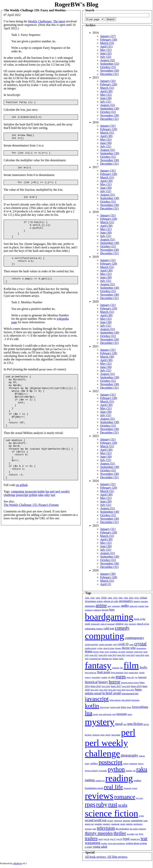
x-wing (88, 847)
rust (53, 524)
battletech (97, 610)
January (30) (108, 574)
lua (47, 521)
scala (123, 805)
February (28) (109, 84)
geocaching (96, 677)
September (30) (110, 108)
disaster (118, 648)
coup (115, 644)
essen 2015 (138, 652)
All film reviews (117, 857)
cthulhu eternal (91, 648)
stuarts (123, 824)
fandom (115, 659)
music (130, 714)
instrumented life (130, 693)
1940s (98, 598)
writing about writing (136, 843)
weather (104, 843)
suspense (88, 829)
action (100, 601)
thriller (120, 833)
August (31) (108, 150)
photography (130, 755)
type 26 (106, 839)
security (110, 821)
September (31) (110, 64)
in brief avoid (111, 693)
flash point (103, 672)
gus (136, 677)
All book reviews (95, 857)
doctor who (129, 648)
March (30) (107, 357)
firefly (143, 667)
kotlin (41, 521)
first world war (91, 673)
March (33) (107, 43)
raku (41, 524)
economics (114, 652)
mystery (100, 722)
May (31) (106, 50)
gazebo (142, 673)
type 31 (113, 839)
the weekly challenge (138, 829)
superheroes (138, 824)
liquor (129, 707)
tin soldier (131, 834)
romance (125, 797)
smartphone (137, 820)
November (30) (110, 71)
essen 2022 (121, 655)
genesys (88, 677)
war (144, 838)
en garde (122, 652)
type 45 (119, 839)
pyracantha (103, 771)
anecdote (144, 601)
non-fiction (135, 724)
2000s (131, 598)
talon (94, 829)
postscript (22, 524)
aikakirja (137, 601)
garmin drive (133, 673)
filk (121, 668)
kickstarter (135, 700)
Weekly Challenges (40, 21)
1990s (126, 598)
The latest (59, 21)
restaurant (127, 788)
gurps (121, 677)
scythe (141, 816)
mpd (114, 714)
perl (52, 521)
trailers (91, 838)
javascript (31, 521)
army (109, 606)
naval (119, 724)
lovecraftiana (140, 707)
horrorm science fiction (130, 683)
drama (89, 651)
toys (141, 834)
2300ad (143, 598)
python (33, 524)
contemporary (134, 638)
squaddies (98, 824)
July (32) (106, 57)
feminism (116, 668)
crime (131, 644)
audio (125, 606)
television (106, 828)
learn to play (105, 707)
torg (137, 834)
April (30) (106, 91)
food (126, 673)
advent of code (111, 601)
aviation (141, 606)
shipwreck (118, 821)
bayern (105, 610)
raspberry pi (100, 781)
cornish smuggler (92, 644)
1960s (110, 598)
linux (123, 707)
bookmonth (95, 624)
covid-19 (123, 644)
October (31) (108, 67)
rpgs (90, 804)
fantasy (98, 665)
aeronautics (126, 601)
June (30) (106, 98)
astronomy (116, 606)
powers (126, 764)
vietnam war (135, 839)
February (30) (109, 40)
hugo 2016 (106, 686)
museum (122, 714)
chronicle (132, 624)
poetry (87, 764)
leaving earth (115, 707)
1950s (104, 598)
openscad (96, 735)
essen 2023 (130, 655)
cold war (109, 628)
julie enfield (126, 700)
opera (102, 735)
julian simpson (115, 700)
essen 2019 (112, 655)
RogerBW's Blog (76, 4)
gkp (113, 677)
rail (134, 771)
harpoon (142, 677)
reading (119, 778)
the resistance (122, 829)
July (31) (106, 102)
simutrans (127, 821)
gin (109, 677)
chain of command (107, 624)
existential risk (95, 659)
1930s (93, 598)
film (131, 665)
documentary (142, 648)
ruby (47, 524)
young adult (100, 847)
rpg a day (140, 798)
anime (101, 605)
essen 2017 (94, 655)
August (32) (108, 60)
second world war (96, 820)
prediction (133, 764)
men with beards (105, 714)
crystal (140, 644)
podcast (142, 756)
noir (125, 724)
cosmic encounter (106, 644)
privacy (141, 764)
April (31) (106, 46)
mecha (96, 714)
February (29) (109, 129)
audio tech (133, 606)
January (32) (108, 81)
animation (90, 606)
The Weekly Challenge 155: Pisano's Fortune (31, 534)
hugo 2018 (126, 686)
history (103, 682)
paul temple (116, 735)
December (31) (109, 74)
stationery (107, 824)
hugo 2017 (116, 686)
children (119, 624)
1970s (115, 598)
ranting (90, 780)
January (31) (108, 126)
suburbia (129, 824)
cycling (100, 648)
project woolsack (91, 771)
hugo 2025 (130, 690)
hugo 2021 (95, 690)
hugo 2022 (104, 690)
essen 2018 (103, 655)
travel (101, 839)
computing (17, 521)
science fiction (112, 813)
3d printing (90, 601)
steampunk (115, 824)
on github (22, 514)
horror (115, 682)
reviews (99, 796)
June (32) (106, 53)
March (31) (107, 88)
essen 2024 (140, 655)
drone (102, 652)
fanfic (121, 659)
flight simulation (117, 673)
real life (114, 787)
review (135, 788)
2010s (137, 598)
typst (126, 839)
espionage (129, 652)
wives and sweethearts (116, 843)
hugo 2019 (136, 686)
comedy (122, 628)
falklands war (107, 659)
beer (112, 610)
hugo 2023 (113, 690)
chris (126, 624)
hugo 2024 (121, 690)
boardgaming (109, 617)
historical (91, 682)
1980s (120, 598)
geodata (104, 677)
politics (94, 763)
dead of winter (109, 648)
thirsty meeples (99, 833)
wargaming (93, 843)
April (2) (106, 584)
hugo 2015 (96, 686)
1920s (87, 598)
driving (96, 652)
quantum (129, 771)
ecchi (107, 652)
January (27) (108, 36)
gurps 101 (130, 677)
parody (108, 735)
